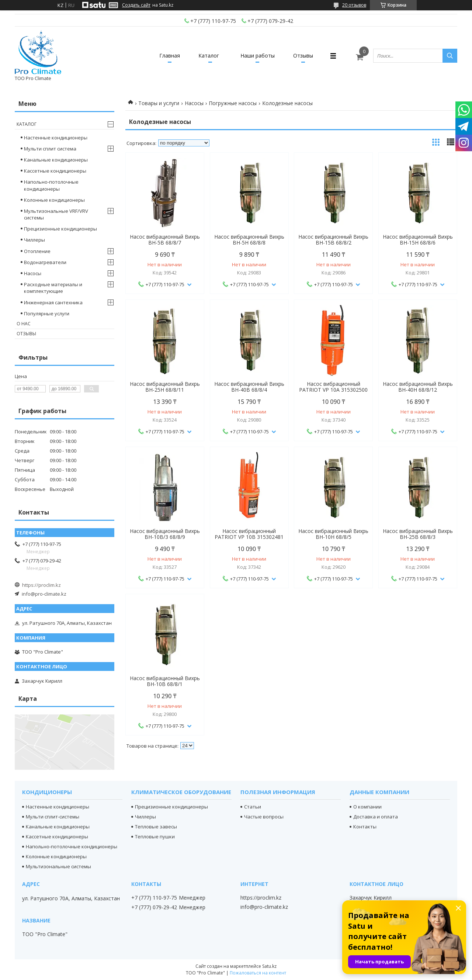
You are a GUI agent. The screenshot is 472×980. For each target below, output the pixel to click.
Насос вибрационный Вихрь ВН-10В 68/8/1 (165, 681)
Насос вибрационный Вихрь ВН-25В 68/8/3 (418, 534)
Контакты (365, 827)
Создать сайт (136, 5)
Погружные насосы (233, 103)
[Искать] (450, 56)
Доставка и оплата (376, 817)
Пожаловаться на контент (258, 973)
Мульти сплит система (50, 149)
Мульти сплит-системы (53, 817)
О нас (24, 324)
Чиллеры (34, 240)
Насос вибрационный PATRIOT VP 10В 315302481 (249, 534)
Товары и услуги (159, 103)
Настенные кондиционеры (56, 138)
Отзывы (303, 56)
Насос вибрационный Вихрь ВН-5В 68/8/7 (165, 240)
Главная (170, 56)
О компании (367, 807)
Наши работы (258, 56)
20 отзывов (354, 5)
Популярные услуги (47, 314)
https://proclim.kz (41, 585)
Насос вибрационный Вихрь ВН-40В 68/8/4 (249, 387)
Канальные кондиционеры (56, 160)
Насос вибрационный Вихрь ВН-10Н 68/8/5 (333, 534)
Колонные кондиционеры (54, 200)
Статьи (253, 807)
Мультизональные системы (58, 866)
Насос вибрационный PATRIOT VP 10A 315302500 (333, 387)
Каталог (209, 56)
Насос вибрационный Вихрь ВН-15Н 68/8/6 (418, 240)
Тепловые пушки (155, 837)
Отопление (37, 251)
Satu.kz (269, 966)
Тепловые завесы (156, 827)
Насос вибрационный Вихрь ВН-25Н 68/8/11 (165, 387)
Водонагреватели (45, 262)
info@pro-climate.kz (44, 594)
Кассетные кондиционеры (55, 171)
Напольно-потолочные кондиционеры (51, 185)
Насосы (194, 103)
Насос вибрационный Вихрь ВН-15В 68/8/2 (333, 240)
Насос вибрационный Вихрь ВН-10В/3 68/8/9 (165, 534)
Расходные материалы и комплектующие (53, 288)
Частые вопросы (264, 817)
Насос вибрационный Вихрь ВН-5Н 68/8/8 (249, 240)
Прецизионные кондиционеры (60, 229)
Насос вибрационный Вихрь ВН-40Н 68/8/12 (418, 387)
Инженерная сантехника (53, 302)
